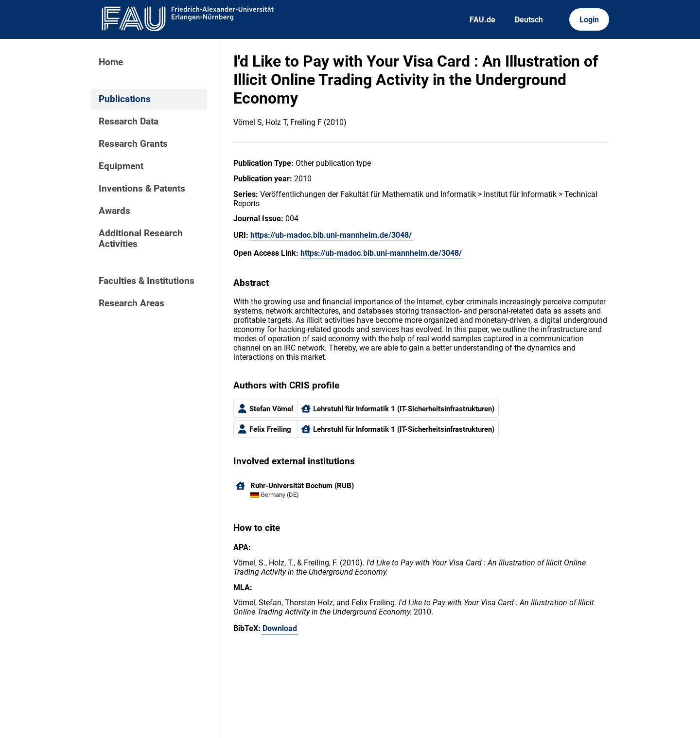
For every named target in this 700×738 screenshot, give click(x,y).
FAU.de (482, 20)
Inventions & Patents (142, 189)
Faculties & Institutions (147, 281)
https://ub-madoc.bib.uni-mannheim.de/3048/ (331, 235)
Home (111, 62)
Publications (125, 99)
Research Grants (133, 144)
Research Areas (131, 303)
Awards (114, 211)
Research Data (129, 122)
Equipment (121, 166)
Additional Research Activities (141, 239)
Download (280, 628)
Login (589, 20)
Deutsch (529, 20)
